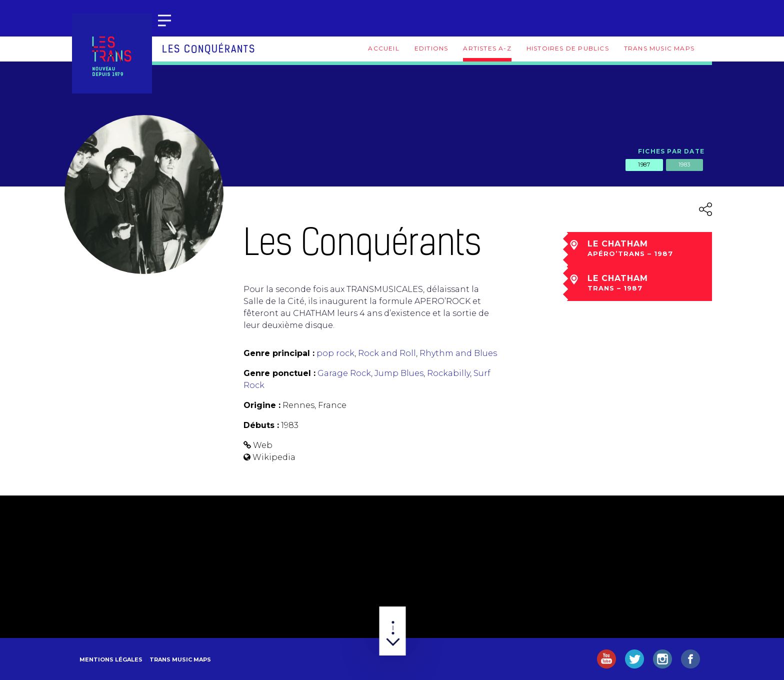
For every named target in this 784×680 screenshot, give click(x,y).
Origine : (262, 405)
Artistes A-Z (487, 48)
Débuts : (261, 425)
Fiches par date (671, 151)
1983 (684, 164)
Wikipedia (274, 457)
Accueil (383, 48)
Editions (431, 48)
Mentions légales (111, 659)
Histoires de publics (568, 48)
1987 (644, 164)
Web (263, 445)
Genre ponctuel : (279, 373)
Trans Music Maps (659, 48)
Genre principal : (279, 353)
